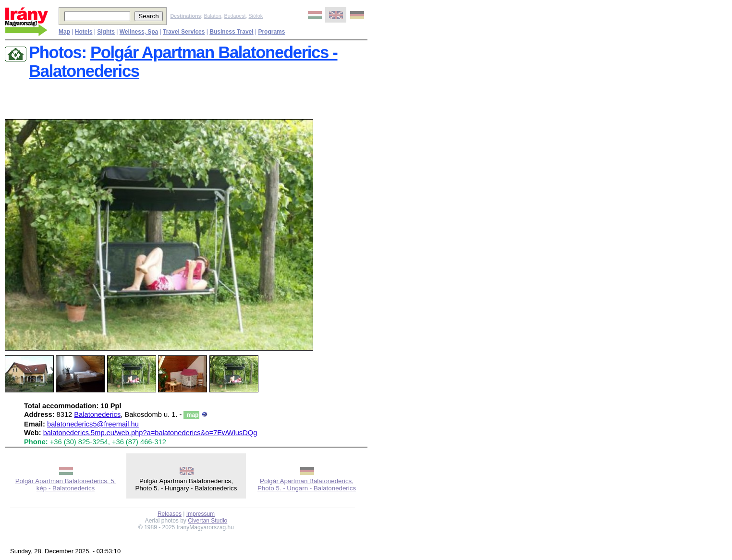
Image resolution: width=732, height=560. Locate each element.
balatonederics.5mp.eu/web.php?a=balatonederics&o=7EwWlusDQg (150, 433)
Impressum (201, 514)
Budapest (235, 16)
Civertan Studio (207, 521)
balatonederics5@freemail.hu (93, 424)
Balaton (212, 16)
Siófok (256, 16)
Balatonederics (97, 414)
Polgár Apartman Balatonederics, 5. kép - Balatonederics (66, 485)
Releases (170, 514)
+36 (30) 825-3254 (79, 442)
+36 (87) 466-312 (139, 442)
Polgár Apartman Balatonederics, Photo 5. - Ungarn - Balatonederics (307, 485)
